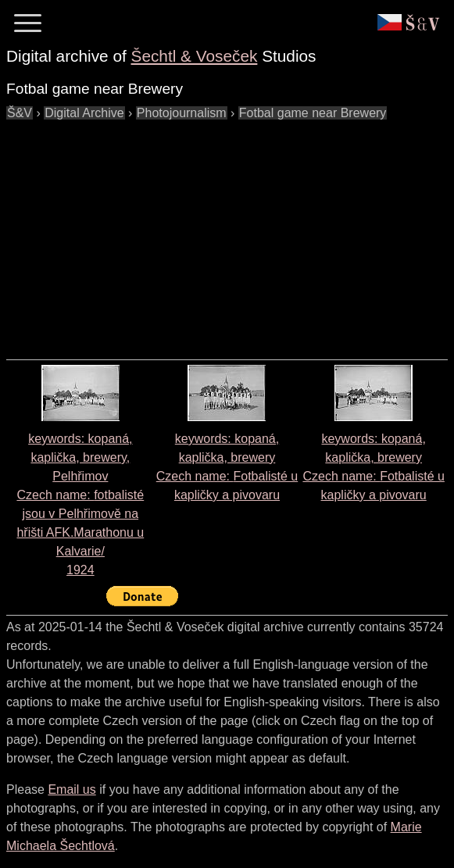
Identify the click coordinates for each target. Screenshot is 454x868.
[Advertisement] (230, 232)
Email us (71, 789)
